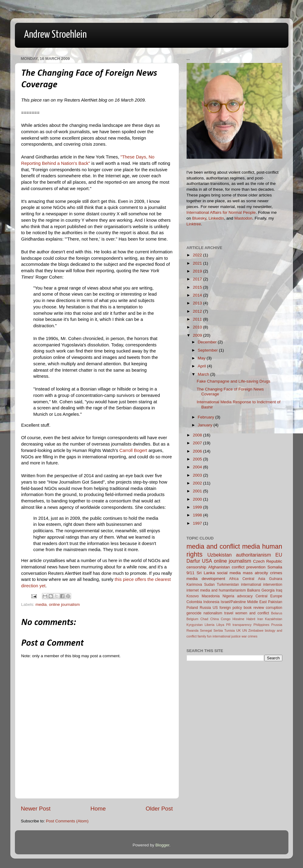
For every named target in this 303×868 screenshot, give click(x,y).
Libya (220, 625)
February (207, 417)
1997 (198, 523)
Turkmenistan (228, 585)
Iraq (279, 590)
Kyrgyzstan (195, 625)
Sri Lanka (206, 573)
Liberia (209, 625)
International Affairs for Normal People (221, 212)
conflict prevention (248, 567)
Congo (226, 619)
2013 (198, 303)
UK (238, 630)
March (204, 374)
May (202, 358)
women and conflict (252, 613)
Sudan (209, 585)
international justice (226, 636)
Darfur (193, 561)
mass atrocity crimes (262, 573)
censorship (196, 567)
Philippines (261, 625)
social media (229, 573)
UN (245, 630)
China (215, 619)
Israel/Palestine (233, 602)
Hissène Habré (244, 619)
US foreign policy (227, 608)
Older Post (159, 809)
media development (206, 579)
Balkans (254, 590)
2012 (198, 311)
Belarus (277, 613)
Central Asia (254, 579)
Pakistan (275, 602)
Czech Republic (268, 561)
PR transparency (239, 625)
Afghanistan (219, 567)
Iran (260, 619)
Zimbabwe (256, 630)
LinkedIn (216, 218)
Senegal (206, 630)
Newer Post (36, 809)
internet (193, 590)
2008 (198, 435)
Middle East (257, 602)
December (208, 342)
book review (254, 608)
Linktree (194, 224)
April (203, 366)
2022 (198, 255)
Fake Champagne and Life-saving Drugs (233, 381)
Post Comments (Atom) (67, 821)
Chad (204, 619)
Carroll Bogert (133, 450)
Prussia (277, 625)
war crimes (250, 636)
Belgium (193, 619)
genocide (194, 613)
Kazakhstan (274, 619)
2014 (198, 295)
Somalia (275, 567)
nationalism (213, 613)
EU (279, 555)
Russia (205, 608)
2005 (198, 459)
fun (209, 636)
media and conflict (213, 546)
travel (229, 613)
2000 (198, 499)
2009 (198, 335)
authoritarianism (254, 555)
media (41, 604)
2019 (198, 271)
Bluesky (199, 218)
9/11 (191, 573)
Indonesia (211, 602)
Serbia (218, 630)
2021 (198, 263)
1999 (198, 507)
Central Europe (269, 596)
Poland (192, 608)
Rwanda (193, 630)
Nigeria (228, 596)
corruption (274, 608)
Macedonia (210, 596)
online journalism (64, 604)
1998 (198, 515)
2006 (198, 451)
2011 (198, 319)
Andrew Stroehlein (55, 35)
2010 (198, 327)
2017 (198, 279)
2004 (198, 467)
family (202, 636)
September (208, 350)
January (206, 425)
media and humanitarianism (223, 590)
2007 (198, 443)
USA (207, 561)
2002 (198, 483)
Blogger (162, 845)
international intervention (262, 585)
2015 (198, 287)
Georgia (268, 590)
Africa (234, 579)
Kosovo (193, 596)
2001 (198, 491)
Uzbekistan (219, 555)
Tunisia (229, 630)
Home (98, 809)
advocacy (245, 596)
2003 (198, 475)
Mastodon (243, 218)
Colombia (194, 602)
